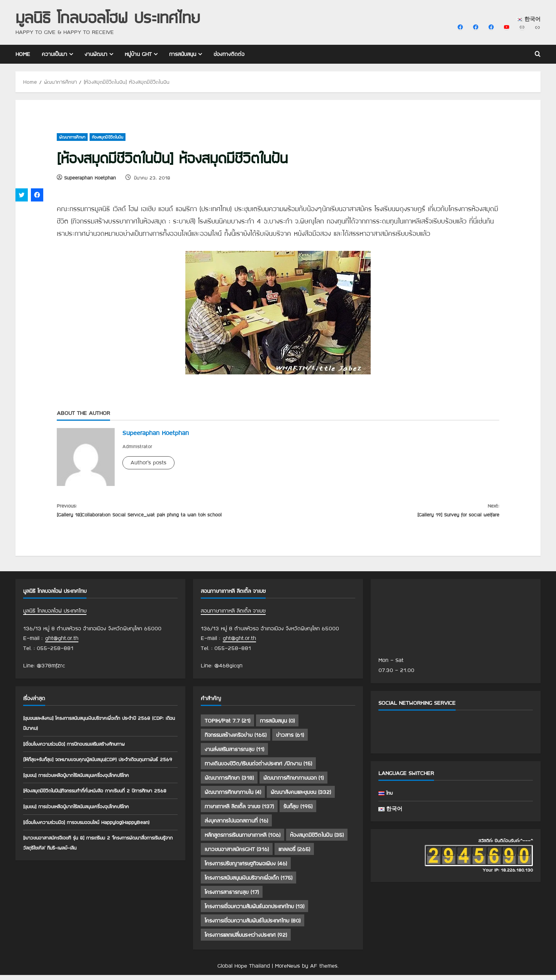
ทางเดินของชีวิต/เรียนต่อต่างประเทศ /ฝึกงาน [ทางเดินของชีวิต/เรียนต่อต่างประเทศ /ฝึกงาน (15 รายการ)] (258, 768)
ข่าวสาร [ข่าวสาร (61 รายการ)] (290, 740)
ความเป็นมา (54, 54)
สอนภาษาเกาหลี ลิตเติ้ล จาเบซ (233, 616)
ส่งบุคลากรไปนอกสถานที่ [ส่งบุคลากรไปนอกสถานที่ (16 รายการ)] (236, 826)
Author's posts (148, 462)
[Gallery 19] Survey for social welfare (389, 512)
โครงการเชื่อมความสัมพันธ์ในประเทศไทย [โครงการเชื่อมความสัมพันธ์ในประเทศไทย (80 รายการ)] (253, 926)
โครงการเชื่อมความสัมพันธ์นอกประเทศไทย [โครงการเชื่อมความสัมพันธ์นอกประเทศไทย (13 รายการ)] (254, 911)
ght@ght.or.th (62, 643)
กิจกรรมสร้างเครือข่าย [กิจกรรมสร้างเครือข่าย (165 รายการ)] (236, 740)
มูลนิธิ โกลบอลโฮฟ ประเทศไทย (108, 17)
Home (23, 54)
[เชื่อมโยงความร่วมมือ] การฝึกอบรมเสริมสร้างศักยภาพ (82, 748)
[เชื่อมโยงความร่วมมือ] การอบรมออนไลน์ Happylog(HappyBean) (95, 847)
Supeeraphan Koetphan (90, 178)
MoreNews (287, 971)
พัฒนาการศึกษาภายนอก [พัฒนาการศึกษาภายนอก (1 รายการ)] (293, 783)
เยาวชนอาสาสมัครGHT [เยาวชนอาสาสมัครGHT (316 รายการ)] (237, 854)
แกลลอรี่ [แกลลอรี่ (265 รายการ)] (294, 854)
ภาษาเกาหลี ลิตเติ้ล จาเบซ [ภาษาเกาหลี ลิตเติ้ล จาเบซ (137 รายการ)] (239, 811)
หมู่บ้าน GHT (138, 54)
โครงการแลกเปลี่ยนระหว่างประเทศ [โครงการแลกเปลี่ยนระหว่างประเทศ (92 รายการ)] (246, 940)
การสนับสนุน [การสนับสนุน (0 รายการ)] (277, 726)
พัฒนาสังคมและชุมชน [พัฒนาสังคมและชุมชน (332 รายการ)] (301, 797)
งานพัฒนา (96, 54)
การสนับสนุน (183, 54)
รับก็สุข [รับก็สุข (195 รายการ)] (298, 811)
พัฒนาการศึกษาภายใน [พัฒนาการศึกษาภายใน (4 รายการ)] (233, 797)
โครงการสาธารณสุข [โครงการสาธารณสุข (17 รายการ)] (232, 897)
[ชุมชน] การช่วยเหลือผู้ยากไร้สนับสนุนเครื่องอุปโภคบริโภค (84, 790)
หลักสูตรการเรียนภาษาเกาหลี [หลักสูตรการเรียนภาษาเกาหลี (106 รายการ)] (242, 840)
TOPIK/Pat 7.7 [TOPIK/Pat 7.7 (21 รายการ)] (227, 726)
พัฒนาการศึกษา (72, 137)
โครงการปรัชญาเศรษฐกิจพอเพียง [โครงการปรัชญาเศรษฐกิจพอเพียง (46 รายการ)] (246, 868)
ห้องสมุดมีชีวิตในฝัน (108, 137)
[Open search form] (538, 54)
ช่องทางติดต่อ (229, 54)
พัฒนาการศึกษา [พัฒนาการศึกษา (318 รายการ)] (229, 783)
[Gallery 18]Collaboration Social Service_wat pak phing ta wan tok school (167, 512)
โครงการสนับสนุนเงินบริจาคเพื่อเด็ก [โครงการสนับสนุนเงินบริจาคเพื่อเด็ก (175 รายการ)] (248, 883)
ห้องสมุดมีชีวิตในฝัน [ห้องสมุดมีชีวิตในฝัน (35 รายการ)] (317, 840)
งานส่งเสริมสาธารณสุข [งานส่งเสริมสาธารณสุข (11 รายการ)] (234, 754)
